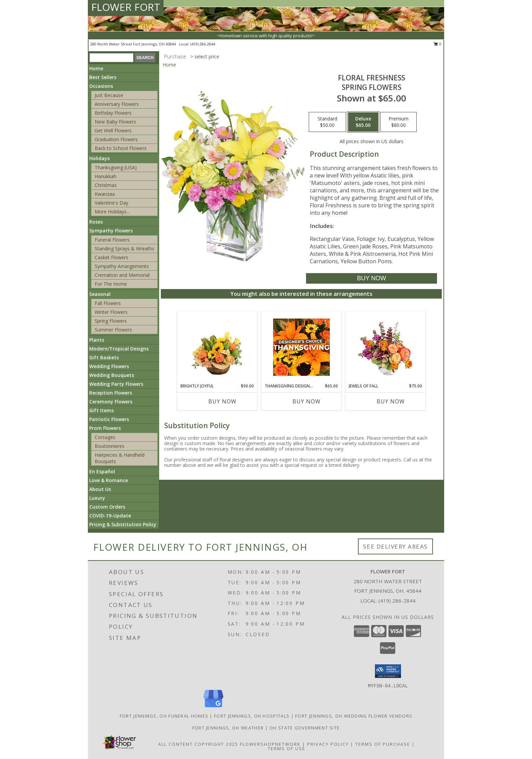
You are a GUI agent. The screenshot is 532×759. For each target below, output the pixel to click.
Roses (96, 222)
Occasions (101, 86)
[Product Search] (111, 58)
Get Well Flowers (113, 130)
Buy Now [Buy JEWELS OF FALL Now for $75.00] (391, 401)
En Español (102, 471)
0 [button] (438, 44)
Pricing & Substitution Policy (123, 524)
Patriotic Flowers (109, 419)
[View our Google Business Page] (213, 708)
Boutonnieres (110, 446)
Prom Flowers (105, 428)
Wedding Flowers (109, 366)
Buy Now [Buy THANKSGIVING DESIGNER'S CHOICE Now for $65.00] (307, 401)
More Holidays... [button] (112, 212)
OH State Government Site (305, 728)
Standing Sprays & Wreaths (125, 249)
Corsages (105, 437)
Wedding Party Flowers (116, 384)
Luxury (97, 498)
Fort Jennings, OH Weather (228, 728)
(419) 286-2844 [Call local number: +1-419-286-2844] (203, 44)
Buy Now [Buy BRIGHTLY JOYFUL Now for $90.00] (222, 401)
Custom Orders (107, 507)
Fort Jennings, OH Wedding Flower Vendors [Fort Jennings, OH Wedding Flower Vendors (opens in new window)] (354, 716)
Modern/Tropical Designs (119, 349)
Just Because (109, 95)
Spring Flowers (111, 321)
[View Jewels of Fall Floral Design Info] (386, 347)
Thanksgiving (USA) (116, 167)
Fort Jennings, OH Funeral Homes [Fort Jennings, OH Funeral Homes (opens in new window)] (164, 716)
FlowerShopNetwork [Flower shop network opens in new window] (270, 744)
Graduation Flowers (116, 139)
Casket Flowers (111, 257)
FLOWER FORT (126, 7)
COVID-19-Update (110, 516)
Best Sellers (103, 77)
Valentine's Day (111, 203)
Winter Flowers (111, 312)
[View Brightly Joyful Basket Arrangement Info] (217, 347)
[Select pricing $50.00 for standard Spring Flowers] (327, 122)
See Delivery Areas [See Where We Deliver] (395, 546)
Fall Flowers (108, 303)
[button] (388, 671)
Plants (97, 340)
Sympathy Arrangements (122, 266)
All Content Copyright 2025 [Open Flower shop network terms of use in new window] (198, 744)
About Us (100, 489)
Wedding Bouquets (112, 375)
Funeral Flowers (112, 240)
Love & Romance (109, 480)
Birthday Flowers (113, 113)
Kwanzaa (105, 194)
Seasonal (100, 294)
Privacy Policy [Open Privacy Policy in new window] (328, 744)
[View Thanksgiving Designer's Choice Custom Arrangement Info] (301, 347)
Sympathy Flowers (111, 231)
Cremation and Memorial (122, 275)
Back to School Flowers (121, 148)
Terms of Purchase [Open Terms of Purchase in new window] (383, 744)
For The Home (111, 284)
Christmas (106, 185)
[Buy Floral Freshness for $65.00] (371, 278)
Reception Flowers (111, 393)
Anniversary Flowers (117, 104)
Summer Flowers (113, 330)
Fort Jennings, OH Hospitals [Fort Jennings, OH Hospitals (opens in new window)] (252, 716)
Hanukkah (106, 176)
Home (96, 68)
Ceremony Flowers (111, 402)
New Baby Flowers (115, 122)
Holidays (99, 158)
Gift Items (101, 410)
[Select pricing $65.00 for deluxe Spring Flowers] (363, 122)
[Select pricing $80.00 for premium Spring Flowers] (398, 122)
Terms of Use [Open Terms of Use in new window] (287, 748)
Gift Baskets (104, 357)
